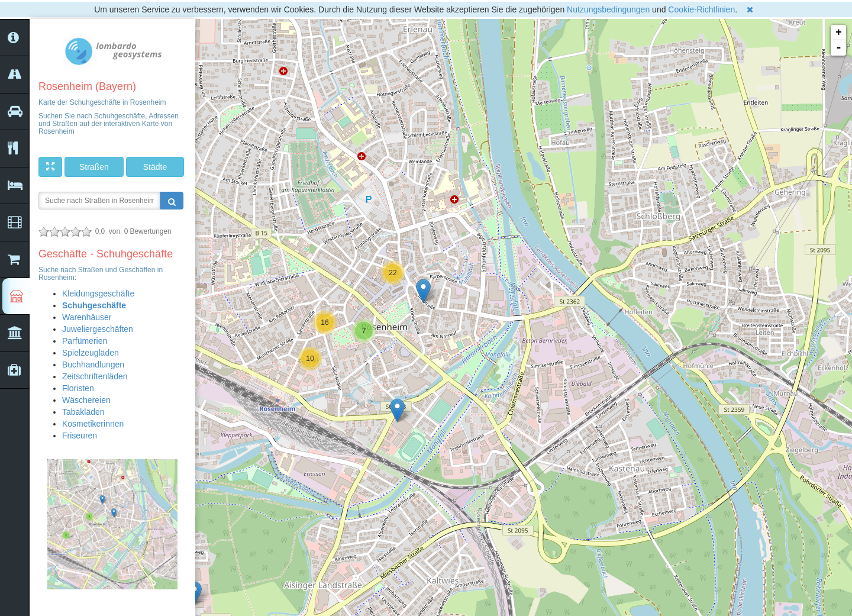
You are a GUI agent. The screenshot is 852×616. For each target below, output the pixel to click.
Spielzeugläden (91, 353)
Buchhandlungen (93, 365)
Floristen (78, 388)
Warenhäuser (87, 317)
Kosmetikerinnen (93, 424)
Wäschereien (86, 400)
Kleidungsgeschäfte (98, 294)
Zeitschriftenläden (95, 376)
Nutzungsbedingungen (608, 9)
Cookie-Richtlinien (701, 9)
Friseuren (80, 436)
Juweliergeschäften (98, 329)
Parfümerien (85, 341)
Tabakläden (83, 412)
